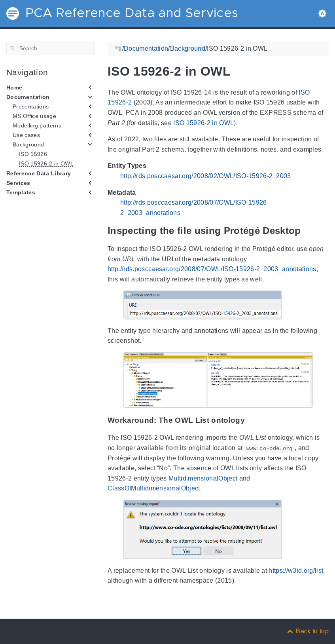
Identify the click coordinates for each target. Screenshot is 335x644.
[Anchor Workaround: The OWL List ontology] (251, 420)
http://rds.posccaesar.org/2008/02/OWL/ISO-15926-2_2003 (206, 176)
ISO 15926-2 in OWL (46, 163)
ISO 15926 (33, 154)
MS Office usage (34, 116)
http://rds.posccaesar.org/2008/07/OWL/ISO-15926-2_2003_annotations (212, 269)
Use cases (26, 135)
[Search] (51, 48)
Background (28, 144)
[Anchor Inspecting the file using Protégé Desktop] (307, 231)
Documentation (28, 97)
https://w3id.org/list (296, 571)
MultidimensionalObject (203, 478)
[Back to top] (307, 631)
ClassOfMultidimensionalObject (154, 488)
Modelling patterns (37, 125)
